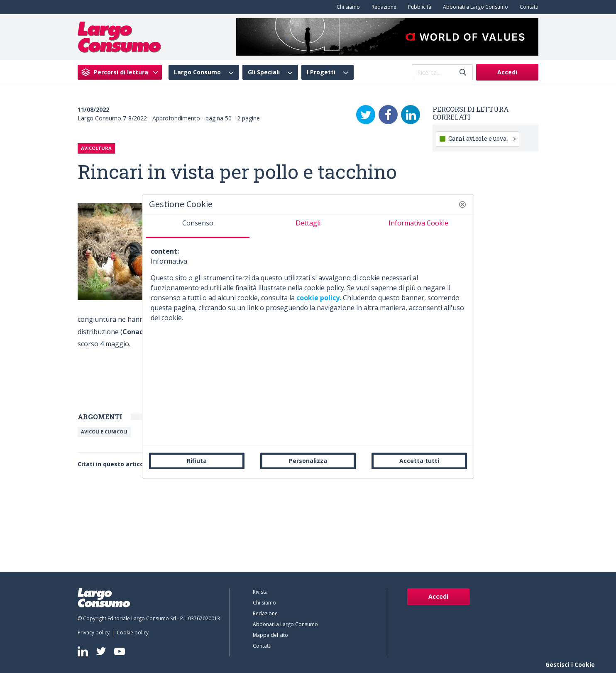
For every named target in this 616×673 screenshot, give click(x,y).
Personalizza (308, 461)
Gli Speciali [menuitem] (264, 72)
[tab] (198, 226)
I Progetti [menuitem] (321, 72)
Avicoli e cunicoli (104, 432)
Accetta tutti (419, 461)
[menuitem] (347, 7)
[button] (462, 204)
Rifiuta (197, 461)
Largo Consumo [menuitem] (197, 72)
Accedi (507, 72)
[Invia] (463, 72)
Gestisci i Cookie (570, 664)
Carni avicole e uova (482, 138)
